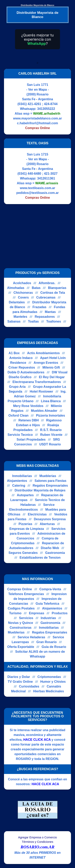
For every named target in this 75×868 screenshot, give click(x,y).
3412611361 (46, 178)
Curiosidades (29, 686)
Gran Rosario (46, 642)
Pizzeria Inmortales (50, 415)
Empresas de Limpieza (27, 529)
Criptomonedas (49, 677)
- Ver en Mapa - (37, 90)
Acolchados (22, 283)
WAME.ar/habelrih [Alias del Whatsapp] (47, 114)
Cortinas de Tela (53, 293)
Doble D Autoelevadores (26, 372)
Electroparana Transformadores (37, 382)
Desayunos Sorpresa (50, 519)
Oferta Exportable (21, 647)
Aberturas (47, 524)
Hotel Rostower (41, 391)
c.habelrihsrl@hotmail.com (37, 123)
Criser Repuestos (22, 367)
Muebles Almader (44, 411)
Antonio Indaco (21, 358)
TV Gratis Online (20, 682)
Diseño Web (50, 548)
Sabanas (14, 321)
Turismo (15, 613)
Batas (36, 288)
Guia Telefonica (47, 604)
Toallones (54, 321)
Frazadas (39, 307)
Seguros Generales (23, 553)
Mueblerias (48, 476)
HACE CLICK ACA (37, 740)
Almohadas (16, 288)
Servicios (26, 618)
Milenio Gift (51, 367)
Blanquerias (57, 288)
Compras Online (20, 589)
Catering (19, 486)
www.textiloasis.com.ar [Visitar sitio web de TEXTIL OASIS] (37, 188)
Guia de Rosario (54, 647)
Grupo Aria (17, 387)
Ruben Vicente (51, 435)
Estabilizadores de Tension (40, 558)
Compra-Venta (50, 589)
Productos (60, 613)
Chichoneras (23, 293)
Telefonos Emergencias (26, 594)
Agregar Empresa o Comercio (38, 837)
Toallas (33, 321)
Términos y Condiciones (37, 842)
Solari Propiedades (31, 440)
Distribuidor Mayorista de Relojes (40, 490)
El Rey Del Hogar (52, 377)
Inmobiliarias (22, 476)
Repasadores (45, 317)
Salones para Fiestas (50, 481)
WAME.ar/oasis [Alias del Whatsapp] (47, 183)
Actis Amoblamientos (43, 353)
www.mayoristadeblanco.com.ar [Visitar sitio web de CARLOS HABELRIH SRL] (38, 118)
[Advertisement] (38, 236)
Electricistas (37, 514)
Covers (23, 297)
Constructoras (20, 628)
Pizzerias (25, 524)
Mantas (50, 312)
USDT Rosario (50, 444)
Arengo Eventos (46, 363)
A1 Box (14, 353)
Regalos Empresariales (50, 486)
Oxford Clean (18, 415)
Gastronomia (55, 553)
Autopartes (25, 495)
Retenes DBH (28, 420)
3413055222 (46, 109)
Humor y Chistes (53, 682)
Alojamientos (17, 481)
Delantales (17, 302)
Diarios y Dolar (19, 677)
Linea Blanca (51, 401)
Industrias (48, 618)
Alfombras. (47, 283)
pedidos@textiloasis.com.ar (37, 193)
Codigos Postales (21, 608)
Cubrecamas (46, 297)
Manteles (20, 317)
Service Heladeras (31, 637)
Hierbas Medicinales (49, 691)
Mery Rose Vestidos (28, 406)
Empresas (37, 613)
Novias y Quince (21, 623)
